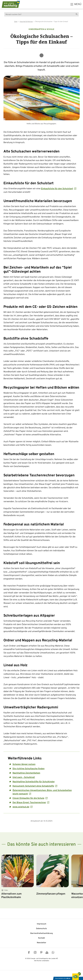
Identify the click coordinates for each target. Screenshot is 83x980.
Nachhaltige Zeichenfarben (26, 773)
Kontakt (42, 938)
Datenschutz (41, 929)
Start (16, 22)
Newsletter (41, 943)
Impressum (42, 924)
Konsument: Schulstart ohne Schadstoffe (33, 786)
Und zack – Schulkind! (24, 777)
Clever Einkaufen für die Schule (28, 798)
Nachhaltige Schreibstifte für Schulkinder (34, 782)
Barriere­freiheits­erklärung (42, 933)
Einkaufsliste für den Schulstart (57, 189)
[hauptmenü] (76, 4)
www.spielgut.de (21, 807)
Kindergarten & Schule (41, 29)
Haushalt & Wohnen (26, 22)
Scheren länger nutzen (24, 764)
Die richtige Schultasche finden (29, 769)
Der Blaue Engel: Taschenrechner (29, 803)
